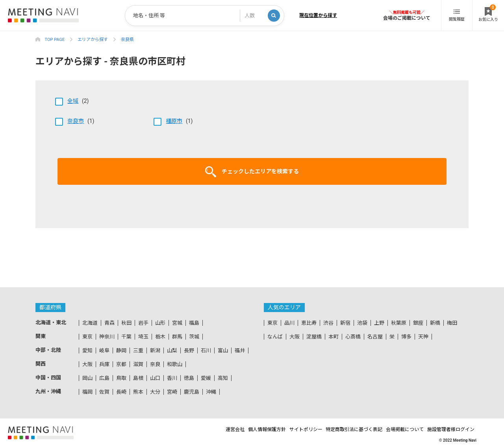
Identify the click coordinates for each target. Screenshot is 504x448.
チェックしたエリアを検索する (252, 172)
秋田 (126, 323)
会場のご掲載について (407, 18)
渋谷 (328, 323)
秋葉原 (399, 323)
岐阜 (104, 350)
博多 (406, 337)
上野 (379, 323)
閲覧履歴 (457, 15)
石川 (206, 350)
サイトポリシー (286, 429)
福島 (194, 323)
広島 (104, 378)
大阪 (87, 364)
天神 (423, 337)
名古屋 (375, 337)
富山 (223, 350)
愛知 (87, 350)
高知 (223, 378)
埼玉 (143, 337)
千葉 (126, 337)
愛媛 (206, 378)
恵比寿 (309, 323)
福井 (240, 350)
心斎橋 (353, 337)
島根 (138, 378)
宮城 (177, 323)
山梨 (172, 350)
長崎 (121, 392)
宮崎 (172, 392)
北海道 (90, 323)
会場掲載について (400, 429)
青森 (109, 323)
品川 (289, 323)
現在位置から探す (318, 15)
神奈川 (107, 337)
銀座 (418, 323)
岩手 (143, 323)
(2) (72, 101)
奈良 (155, 364)
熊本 (138, 392)
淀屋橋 (314, 337)
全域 (73, 101)
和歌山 (175, 364)
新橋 (435, 323)
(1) (75, 121)
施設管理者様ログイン (453, 429)
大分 (155, 392)
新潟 (155, 350)
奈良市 (76, 121)
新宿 (345, 323)
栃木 (160, 337)
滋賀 (138, 364)
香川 (172, 378)
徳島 (189, 378)
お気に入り (488, 13)
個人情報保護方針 (239, 429)
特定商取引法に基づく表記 (341, 429)
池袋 (362, 323)
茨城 (194, 337)
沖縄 (211, 392)
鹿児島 (192, 392)
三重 (138, 350)
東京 (87, 337)
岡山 (87, 378)
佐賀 (104, 392)
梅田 (452, 323)
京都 (121, 364)
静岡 (121, 350)
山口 (155, 378)
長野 (189, 350)
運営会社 (200, 429)
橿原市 (174, 121)
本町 (334, 337)
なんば (275, 337)
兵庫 (104, 364)
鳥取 (121, 378)
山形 (160, 323)
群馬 (177, 337)
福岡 (87, 392)
